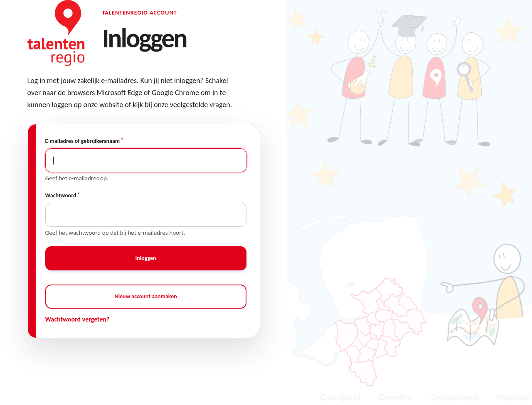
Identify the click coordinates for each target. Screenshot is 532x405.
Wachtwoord (61, 195)
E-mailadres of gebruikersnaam (83, 141)
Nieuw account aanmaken (145, 296)
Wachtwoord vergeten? (78, 319)
